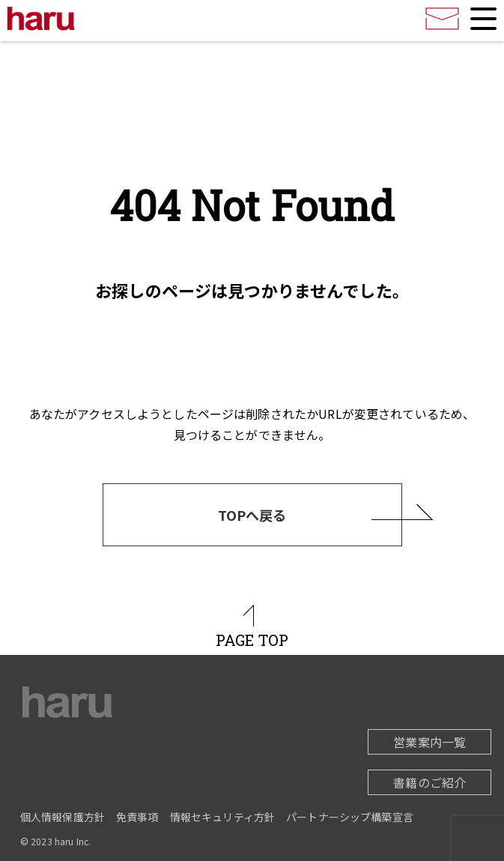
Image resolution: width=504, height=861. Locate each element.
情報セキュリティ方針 (223, 817)
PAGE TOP (252, 640)
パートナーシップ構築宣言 (350, 817)
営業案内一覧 (429, 742)
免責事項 (137, 817)
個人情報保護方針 (63, 817)
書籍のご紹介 (429, 782)
